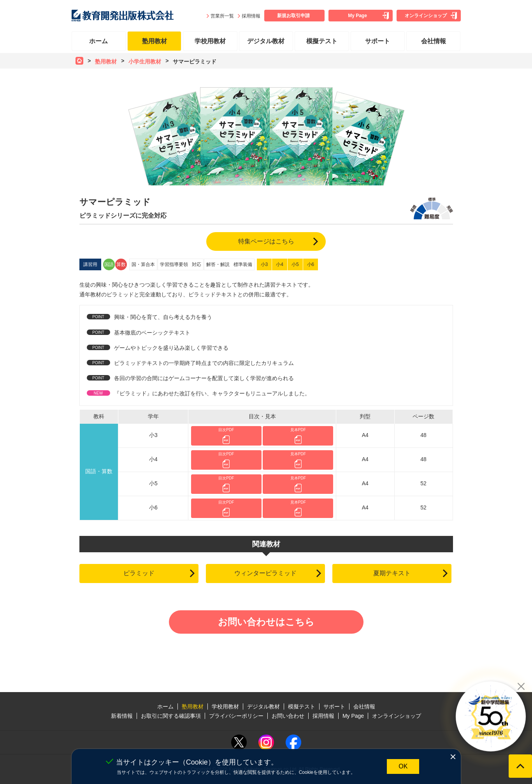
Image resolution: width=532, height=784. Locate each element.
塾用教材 (155, 41)
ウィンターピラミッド (265, 573)
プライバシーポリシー (236, 716)
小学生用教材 (145, 62)
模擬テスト (322, 41)
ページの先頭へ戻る (520, 766)
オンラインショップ (426, 16)
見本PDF (298, 430)
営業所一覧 (222, 16)
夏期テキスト (392, 573)
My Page (357, 16)
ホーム (98, 41)
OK (403, 766)
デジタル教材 (266, 41)
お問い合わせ (288, 716)
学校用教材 (210, 41)
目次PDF (226, 430)
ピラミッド (139, 573)
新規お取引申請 (293, 16)
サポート (377, 41)
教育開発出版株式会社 (123, 16)
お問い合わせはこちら (266, 622)
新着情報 (122, 716)
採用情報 (251, 16)
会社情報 (434, 41)
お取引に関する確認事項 (171, 716)
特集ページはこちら (266, 241)
